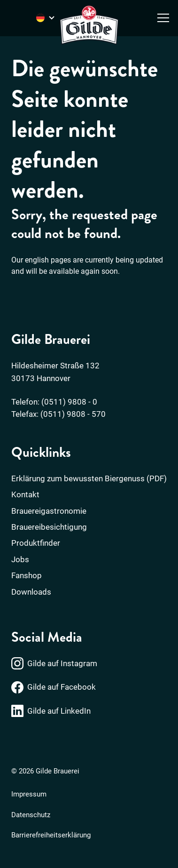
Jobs (20, 559)
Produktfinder (36, 543)
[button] (17, 851)
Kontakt (25, 494)
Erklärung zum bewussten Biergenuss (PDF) (89, 478)
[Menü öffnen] (163, 18)
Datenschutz (31, 815)
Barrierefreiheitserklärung (51, 835)
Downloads (31, 592)
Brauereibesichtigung (49, 527)
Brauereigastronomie (49, 511)
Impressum (29, 794)
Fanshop (27, 575)
